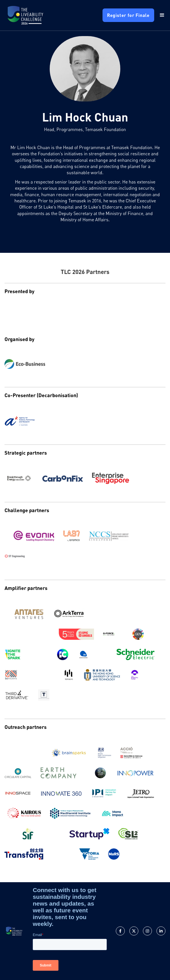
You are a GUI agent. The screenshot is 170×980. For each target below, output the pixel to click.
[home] (25, 15)
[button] (160, 15)
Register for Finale (128, 15)
